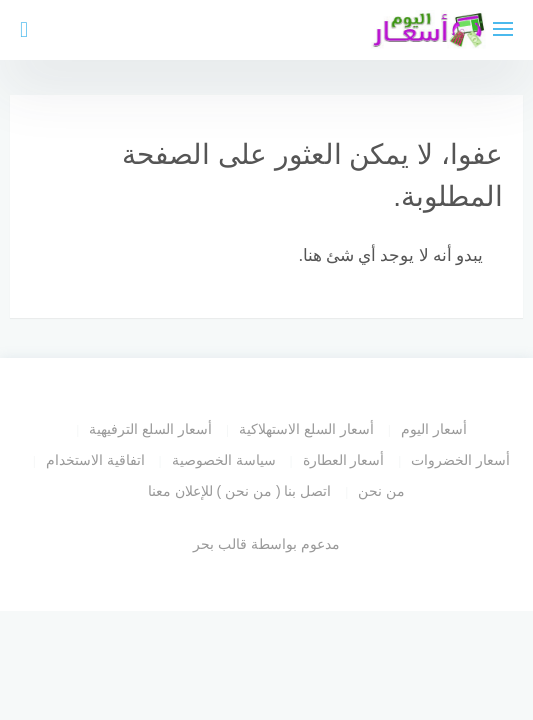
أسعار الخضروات (460, 460)
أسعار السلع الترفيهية (150, 429)
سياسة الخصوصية (224, 460)
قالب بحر (220, 544)
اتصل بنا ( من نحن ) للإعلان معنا (240, 491)
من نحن (381, 491)
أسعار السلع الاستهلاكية (306, 429)
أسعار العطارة (344, 460)
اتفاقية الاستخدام (95, 460)
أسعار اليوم (434, 429)
